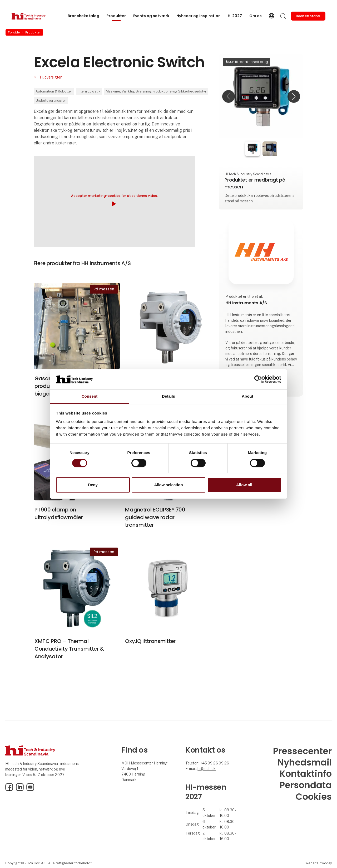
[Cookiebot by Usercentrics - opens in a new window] (258, 379)
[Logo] (33, 16)
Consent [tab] (90, 396)
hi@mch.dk (207, 769)
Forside (14, 32)
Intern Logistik (89, 91)
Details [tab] (168, 396)
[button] (229, 96)
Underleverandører (51, 101)
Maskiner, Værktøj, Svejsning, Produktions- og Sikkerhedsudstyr (156, 91)
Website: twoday (319, 863)
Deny (93, 485)
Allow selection (168, 485)
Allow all (244, 485)
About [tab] (247, 396)
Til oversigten (51, 77)
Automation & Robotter (54, 91)
